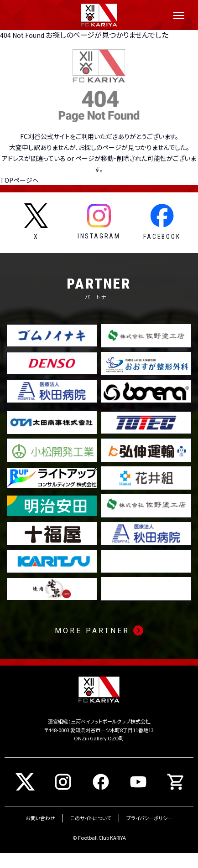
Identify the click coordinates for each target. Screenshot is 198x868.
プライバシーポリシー (149, 818)
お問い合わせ (40, 818)
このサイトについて (91, 818)
